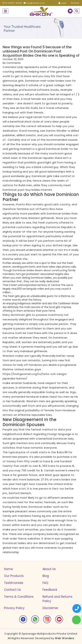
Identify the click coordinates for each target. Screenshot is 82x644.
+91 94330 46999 (12, 3)
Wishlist (74, 3)
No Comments (12, 63)
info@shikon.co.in (34, 3)
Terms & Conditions (19, 597)
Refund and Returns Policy (57, 599)
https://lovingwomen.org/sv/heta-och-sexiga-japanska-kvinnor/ (35, 376)
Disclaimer (50, 608)
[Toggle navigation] (5, 11)
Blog (46, 576)
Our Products (14, 576)
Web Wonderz (65, 638)
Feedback (50, 590)
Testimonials (14, 583)
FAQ (45, 583)
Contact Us (12, 590)
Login (63, 3)
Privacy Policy (14, 608)
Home (8, 569)
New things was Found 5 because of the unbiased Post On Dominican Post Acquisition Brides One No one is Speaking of (41, 51)
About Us (49, 569)
